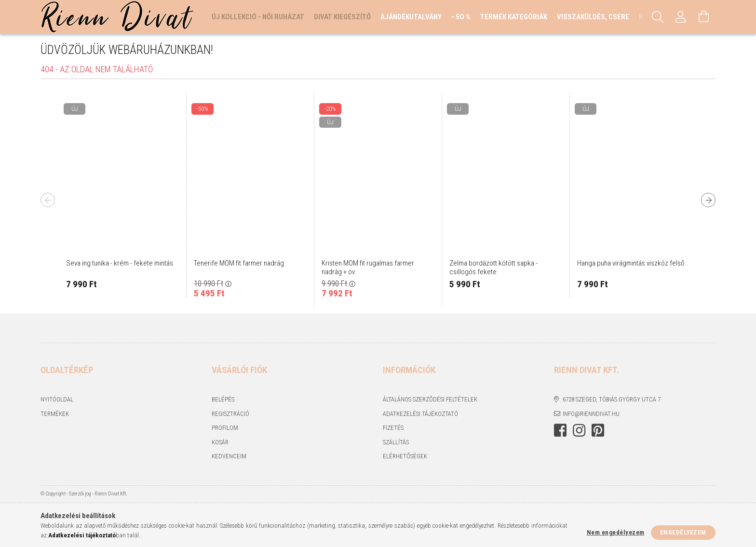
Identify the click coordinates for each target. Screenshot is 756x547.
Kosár (220, 442)
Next (708, 200)
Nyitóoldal (57, 399)
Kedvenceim (229, 456)
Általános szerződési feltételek (430, 399)
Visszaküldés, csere (593, 17)
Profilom (225, 428)
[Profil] (681, 17)
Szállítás (396, 442)
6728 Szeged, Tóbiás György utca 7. (612, 399)
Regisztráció (230, 414)
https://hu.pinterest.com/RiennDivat (598, 430)
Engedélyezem (683, 532)
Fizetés (393, 428)
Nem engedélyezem (616, 532)
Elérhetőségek (405, 456)
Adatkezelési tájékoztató (420, 414)
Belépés (223, 399)
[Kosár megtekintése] (704, 17)
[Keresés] (658, 17)
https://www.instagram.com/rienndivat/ (579, 430)
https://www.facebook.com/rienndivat (560, 430)
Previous (48, 200)
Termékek (55, 414)
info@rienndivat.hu (591, 414)
